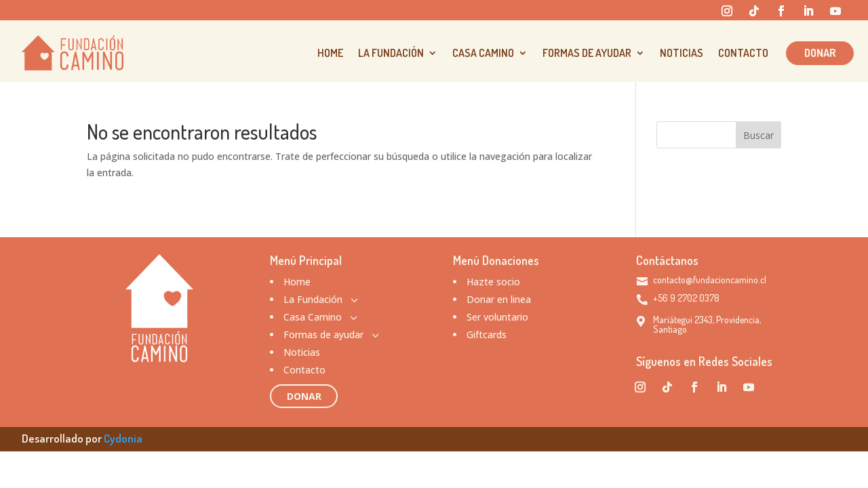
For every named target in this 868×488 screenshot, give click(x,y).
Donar (820, 53)
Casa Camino (483, 53)
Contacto (743, 53)
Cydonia (123, 438)
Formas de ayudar (587, 53)
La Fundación (391, 53)
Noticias (682, 53)
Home (330, 53)
